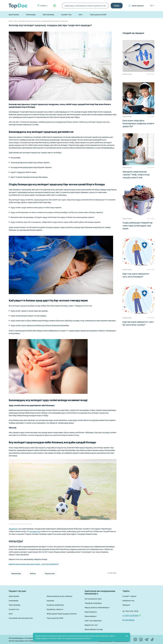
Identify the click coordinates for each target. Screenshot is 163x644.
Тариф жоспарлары (93, 603)
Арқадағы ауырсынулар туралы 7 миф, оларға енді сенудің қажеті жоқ (136, 175)
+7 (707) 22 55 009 (130, 615)
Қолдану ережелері (55, 605)
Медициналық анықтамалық (59, 596)
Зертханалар (48, 15)
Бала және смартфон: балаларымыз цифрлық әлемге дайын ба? (138, 123)
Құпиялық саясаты (55, 609)
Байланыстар (128, 601)
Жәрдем (126, 605)
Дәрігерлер (14, 15)
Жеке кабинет (138, 6)
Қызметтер (66, 15)
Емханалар (31, 15)
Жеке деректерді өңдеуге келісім (62, 614)
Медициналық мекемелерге (97, 607)
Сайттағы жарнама (93, 621)
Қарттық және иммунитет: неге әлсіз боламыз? (136, 275)
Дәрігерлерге (91, 612)
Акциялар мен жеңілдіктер (21, 618)
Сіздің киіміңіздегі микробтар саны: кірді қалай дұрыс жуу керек (138, 226)
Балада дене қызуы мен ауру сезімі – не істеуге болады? (34, 564)
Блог (81, 15)
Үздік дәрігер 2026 (98, 15)
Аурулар (50, 601)
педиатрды (35, 531)
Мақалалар (16, 573)
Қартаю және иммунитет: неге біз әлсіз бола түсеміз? (138, 323)
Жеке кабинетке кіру (94, 629)
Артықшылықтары (93, 599)
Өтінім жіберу (129, 620)
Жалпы (33, 573)
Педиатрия (50, 573)
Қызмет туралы (129, 596)
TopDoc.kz (13, 529)
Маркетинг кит (91, 625)
